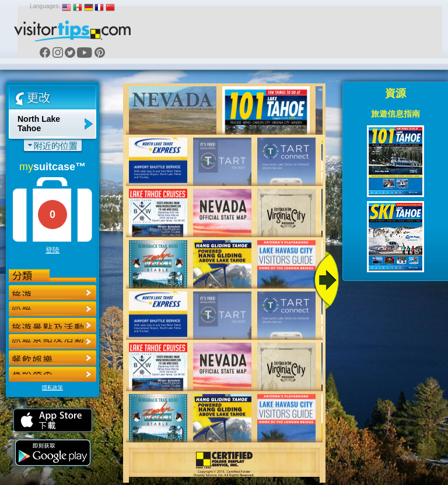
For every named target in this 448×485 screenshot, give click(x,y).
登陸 (52, 250)
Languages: (45, 6)
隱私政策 (52, 388)
